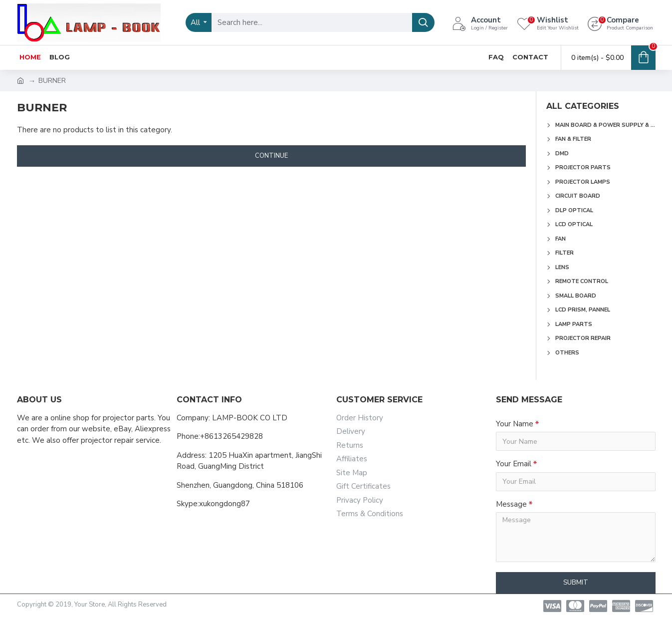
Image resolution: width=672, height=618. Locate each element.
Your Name (515, 424)
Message (511, 504)
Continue (271, 156)
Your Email (514, 464)
